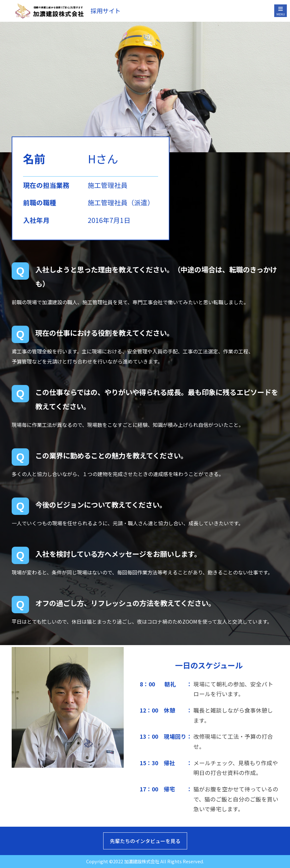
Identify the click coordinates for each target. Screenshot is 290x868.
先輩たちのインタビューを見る (145, 841)
